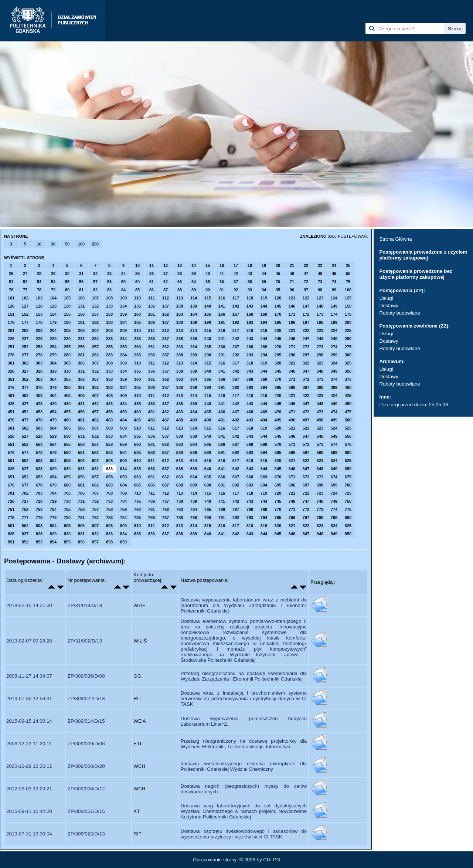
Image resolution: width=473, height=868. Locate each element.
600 (348, 452)
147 (306, 306)
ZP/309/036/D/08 (86, 676)
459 (123, 412)
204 (53, 330)
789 (194, 518)
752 (25, 509)
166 (222, 314)
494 (264, 420)
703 (39, 493)
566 (222, 444)
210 (137, 330)
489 (194, 420)
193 (250, 322)
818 (250, 526)
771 (292, 509)
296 (292, 355)
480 (67, 420)
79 (53, 290)
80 (67, 290)
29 (53, 274)
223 (320, 330)
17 (236, 265)
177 (25, 322)
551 (11, 444)
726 (11, 501)
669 (264, 477)
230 (67, 339)
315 (208, 363)
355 (67, 379)
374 (334, 379)
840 (208, 534)
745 (278, 501)
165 (208, 314)
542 (236, 436)
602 (25, 461)
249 (334, 339)
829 (53, 534)
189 (194, 322)
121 (292, 298)
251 (11, 347)
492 (236, 420)
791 (222, 518)
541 (222, 436)
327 (25, 371)
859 (123, 542)
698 (320, 485)
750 (348, 501)
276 (11, 355)
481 (81, 420)
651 (11, 477)
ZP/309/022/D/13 (86, 699)
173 (320, 314)
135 (137, 306)
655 (67, 477)
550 (348, 436)
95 (278, 290)
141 (222, 306)
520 (278, 428)
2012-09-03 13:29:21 (29, 789)
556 (81, 444)
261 (152, 347)
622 (306, 461)
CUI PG (272, 860)
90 (208, 290)
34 (123, 274)
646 (292, 469)
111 (152, 298)
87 (166, 290)
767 (236, 509)
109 (123, 298)
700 (348, 485)
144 (264, 306)
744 (264, 501)
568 (250, 444)
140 (208, 306)
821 (292, 526)
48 (320, 274)
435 (137, 404)
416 (222, 396)
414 (194, 396)
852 (25, 542)
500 (348, 420)
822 (306, 526)
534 (123, 436)
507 (95, 428)
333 (109, 371)
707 (95, 493)
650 (348, 469)
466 (222, 412)
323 (320, 363)
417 (236, 396)
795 (278, 518)
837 (166, 534)
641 (222, 469)
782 (95, 518)
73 (320, 282)
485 (137, 420)
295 (278, 355)
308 (109, 363)
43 (250, 274)
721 (292, 493)
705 (67, 493)
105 (67, 298)
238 (180, 339)
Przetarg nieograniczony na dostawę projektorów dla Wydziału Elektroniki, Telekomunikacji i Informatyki (244, 744)
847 (306, 534)
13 (180, 265)
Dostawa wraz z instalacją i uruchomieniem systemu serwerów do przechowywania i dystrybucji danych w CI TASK (244, 699)
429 (53, 404)
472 (306, 412)
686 (152, 485)
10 (39, 244)
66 (222, 282)
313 (180, 363)
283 (109, 355)
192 (236, 322)
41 (222, 274)
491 (222, 420)
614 (194, 461)
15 (208, 265)
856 (81, 542)
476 (11, 420)
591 (222, 452)
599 (334, 452)
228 (39, 339)
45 (278, 274)
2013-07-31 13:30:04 (29, 834)
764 (194, 509)
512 (166, 428)
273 (320, 347)
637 (166, 469)
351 (11, 379)
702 (25, 493)
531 (81, 436)
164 (194, 314)
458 (109, 412)
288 (180, 355)
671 (292, 477)
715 (208, 493)
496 (292, 420)
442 (236, 404)
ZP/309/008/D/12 (86, 789)
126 (11, 306)
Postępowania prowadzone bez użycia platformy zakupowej (416, 274)
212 (166, 330)
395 (278, 387)
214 (194, 330)
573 (320, 444)
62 (166, 282)
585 (137, 452)
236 (152, 339)
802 (25, 526)
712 (166, 493)
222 (306, 330)
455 (67, 412)
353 (39, 379)
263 (180, 347)
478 (39, 420)
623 (320, 461)
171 (292, 314)
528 (39, 436)
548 (320, 436)
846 (292, 534)
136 (152, 306)
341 (222, 371)
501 (11, 428)
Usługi (386, 298)
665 (208, 477)
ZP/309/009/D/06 (86, 744)
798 (320, 518)
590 (208, 452)
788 (180, 518)
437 (166, 404)
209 (123, 330)
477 (25, 420)
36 (152, 274)
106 (81, 298)
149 (334, 306)
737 (166, 501)
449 (334, 404)
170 (278, 314)
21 (292, 265)
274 (334, 347)
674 (334, 477)
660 (137, 477)
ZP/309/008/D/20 (86, 766)
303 (39, 363)
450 (348, 404)
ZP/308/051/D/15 (86, 811)
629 (53, 469)
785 (137, 518)
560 (137, 444)
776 (11, 518)
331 (81, 371)
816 (222, 526)
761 (152, 509)
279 (53, 355)
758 (109, 509)
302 (25, 363)
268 (250, 347)
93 (250, 290)
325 (348, 363)
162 (166, 314)
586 (152, 452)
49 (334, 274)
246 (292, 339)
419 (264, 396)
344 (264, 371)
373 (320, 379)
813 (180, 526)
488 (180, 420)
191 (222, 322)
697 (306, 485)
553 (39, 444)
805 (67, 526)
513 (180, 428)
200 (95, 244)
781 (81, 518)
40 (208, 274)
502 (25, 428)
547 (306, 436)
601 (11, 461)
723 (320, 493)
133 (109, 306)
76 (11, 290)
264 (194, 347)
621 (292, 461)
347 (306, 371)
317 (236, 363)
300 (348, 355)
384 (123, 387)
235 (137, 339)
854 (53, 542)
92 (236, 290)
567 (236, 444)
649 (334, 469)
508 (109, 428)
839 (194, 534)
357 (95, 379)
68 (250, 282)
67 (236, 282)
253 (39, 347)
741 (222, 501)
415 (208, 396)
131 (81, 306)
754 (53, 509)
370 (278, 379)
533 (109, 436)
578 (39, 452)
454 (53, 412)
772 (306, 509)
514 (194, 428)
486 (152, 420)
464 (194, 412)
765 (208, 509)
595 (278, 452)
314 (194, 363)
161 (152, 314)
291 (222, 355)
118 (250, 298)
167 (236, 314)
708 (109, 493)
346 (292, 371)
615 (208, 461)
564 (194, 444)
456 (81, 412)
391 (222, 387)
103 (39, 298)
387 (166, 387)
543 (250, 436)
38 (180, 274)
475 (348, 412)
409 (123, 396)
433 (109, 404)
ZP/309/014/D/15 (86, 721)
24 (334, 265)
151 (11, 314)
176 (11, 322)
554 (53, 444)
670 (278, 477)
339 (194, 371)
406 (81, 396)
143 (250, 306)
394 (264, 387)
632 (95, 469)
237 (166, 339)
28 (39, 274)
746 (292, 501)
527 (25, 436)
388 (180, 387)
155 (67, 314)
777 (25, 518)
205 (67, 330)
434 (123, 404)
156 (81, 314)
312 (166, 363)
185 (137, 322)
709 (123, 493)
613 (180, 461)
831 (81, 534)
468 (250, 412)
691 (222, 485)
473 (320, 412)
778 (39, 518)
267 (236, 347)
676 (11, 485)
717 (236, 493)
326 (11, 371)
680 (67, 485)
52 (25, 282)
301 (11, 363)
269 (264, 347)
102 (25, 298)
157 (95, 314)
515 (208, 428)
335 (137, 371)
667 (236, 477)
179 (53, 322)
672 (306, 477)
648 (320, 469)
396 (292, 387)
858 (109, 542)
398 (320, 387)
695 (278, 485)
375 (348, 379)
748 (320, 501)
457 (95, 412)
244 (264, 339)
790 (208, 518)
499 (334, 420)
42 (236, 274)
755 (67, 509)
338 (180, 371)
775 (348, 509)
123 (320, 298)
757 (95, 509)
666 (222, 477)
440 (208, 404)
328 (39, 371)
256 (81, 347)
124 (334, 298)
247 (306, 339)
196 (292, 322)
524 (334, 428)
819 (264, 526)
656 (81, 477)
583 (109, 452)
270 (278, 347)
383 (109, 387)
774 (334, 509)
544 (264, 436)
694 (264, 485)
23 (320, 265)
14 (194, 265)
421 (292, 396)
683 (109, 485)
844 (264, 534)
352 (25, 379)
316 (222, 363)
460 (137, 412)
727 (25, 501)
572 (306, 444)
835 (137, 534)
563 (180, 444)
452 (25, 412)
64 (194, 282)
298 (320, 355)
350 (348, 371)
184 (123, 322)
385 (137, 387)
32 (95, 274)
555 (67, 444)
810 (137, 526)
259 (123, 347)
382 (95, 387)
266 (222, 347)
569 (264, 444)
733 (109, 501)
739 (194, 501)
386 (152, 387)
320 (278, 363)
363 (180, 379)
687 (166, 485)
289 (194, 355)
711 (152, 493)
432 (95, 404)
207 (95, 330)
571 (292, 444)
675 (348, 477)
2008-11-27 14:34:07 (29, 676)
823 (320, 526)
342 (236, 371)
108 (109, 298)
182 (95, 322)
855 (67, 542)
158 (109, 314)
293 (250, 355)
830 (67, 534)
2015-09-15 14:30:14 (29, 721)
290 (208, 355)
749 (334, 501)
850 (348, 534)
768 (250, 509)
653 (39, 477)
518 (250, 428)
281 (81, 355)
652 (25, 477)
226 (11, 339)
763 (180, 509)
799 (334, 518)
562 (166, 444)
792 (236, 518)
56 (81, 282)
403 (39, 396)
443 (250, 404)
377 (25, 387)
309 (123, 363)
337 (166, 371)
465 (208, 412)
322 (306, 363)
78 (39, 290)
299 (334, 355)
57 (95, 282)
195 (278, 322)
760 (137, 509)
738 (180, 501)
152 (25, 314)
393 (250, 387)
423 (320, 396)
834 (123, 534)
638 (180, 469)
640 (208, 469)
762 (166, 509)
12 (166, 265)
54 (53, 282)
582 (95, 452)
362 (166, 379)
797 (306, 518)
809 (123, 526)
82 (95, 290)
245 (278, 339)
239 (194, 339)
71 (292, 282)
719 (264, 493)
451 (11, 412)
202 (25, 330)
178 (39, 322)
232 (95, 339)
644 (264, 469)
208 (109, 330)
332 (95, 371)
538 (180, 436)
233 (109, 339)
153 (39, 314)
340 (208, 371)
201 (11, 330)
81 (81, 290)
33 (109, 274)
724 (334, 493)
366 (222, 379)
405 (67, 396)
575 (348, 444)
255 (67, 347)
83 (109, 290)
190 (208, 322)
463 (180, 412)
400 (348, 387)
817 (236, 526)
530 (67, 436)
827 (25, 534)
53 (39, 282)
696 (292, 485)
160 (137, 314)
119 (264, 298)
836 (152, 534)
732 (95, 501)
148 (320, 306)
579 (53, 452)
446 (292, 404)
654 (53, 477)
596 (292, 452)
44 (264, 274)
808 (109, 526)
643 (250, 469)
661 (152, 477)
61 (152, 282)
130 (67, 306)
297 (306, 355)
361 (152, 379)
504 (53, 428)
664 (194, 477)
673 (320, 477)
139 (194, 306)
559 (123, 444)
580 (67, 452)
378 (39, 387)
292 (236, 355)
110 (137, 298)
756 (81, 509)
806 (81, 526)
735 (137, 501)
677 (25, 485)
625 (348, 461)
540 (208, 436)
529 (53, 436)
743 (250, 501)
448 (320, 404)
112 (166, 298)
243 (250, 339)
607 (95, 461)
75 (348, 282)
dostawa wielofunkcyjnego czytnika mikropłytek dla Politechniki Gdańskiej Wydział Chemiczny (244, 766)
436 (152, 404)
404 (53, 396)
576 (11, 452)
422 (306, 396)
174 (334, 314)
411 (152, 396)
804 (53, 526)
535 (137, 436)
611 (152, 461)
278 (39, 355)
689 (194, 485)
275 (348, 347)
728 (39, 501)
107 (95, 298)
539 (194, 436)
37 (166, 274)
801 (11, 526)
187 (166, 322)
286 (152, 355)
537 (166, 436)
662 (166, 477)
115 (208, 298)
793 (250, 518)
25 (348, 265)
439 (194, 404)
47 (306, 274)
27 (25, 274)
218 (250, 330)
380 (67, 387)
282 (95, 355)
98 (320, 290)
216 (222, 330)
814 (194, 526)
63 (180, 282)
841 (222, 534)
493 (250, 420)
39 (194, 274)
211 (152, 330)
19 (264, 265)
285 (137, 355)
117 (236, 298)
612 (166, 461)
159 (123, 314)
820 (278, 526)
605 (67, 461)
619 (264, 461)
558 (109, 444)
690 (208, 485)
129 (53, 306)
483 (109, 420)
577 (25, 452)
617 (236, 461)
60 (137, 282)
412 (166, 396)
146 (292, 306)
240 (208, 339)
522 (306, 428)
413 (180, 396)
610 (137, 461)
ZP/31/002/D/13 (85, 641)
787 (166, 518)
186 (152, 322)
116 (222, 298)
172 (306, 314)
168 (250, 314)
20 (278, 265)
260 (137, 347)
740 (208, 501)
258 (109, 347)
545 (278, 436)
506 (81, 428)
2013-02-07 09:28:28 (29, 641)
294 (264, 355)
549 (334, 436)
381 (81, 387)
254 (53, 347)
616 (222, 461)
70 (278, 282)
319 (264, 363)
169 (264, 314)
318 (250, 363)
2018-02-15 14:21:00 (29, 605)
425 (348, 396)
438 (180, 404)
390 (208, 387)
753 (39, 509)
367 (236, 379)
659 (123, 477)
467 (236, 412)
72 (306, 282)
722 (306, 493)
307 (95, 363)
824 (334, 526)
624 (334, 461)
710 (137, 493)
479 (53, 420)
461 (152, 412)
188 (180, 322)
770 (278, 509)
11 (152, 265)
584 (123, 452)
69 (264, 282)
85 (137, 290)
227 (25, 339)
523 (320, 428)
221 (292, 330)
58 (109, 282)
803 (39, 526)
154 (53, 314)
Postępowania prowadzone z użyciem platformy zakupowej (423, 255)
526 (11, 436)
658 (109, 477)
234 (123, 339)
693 (250, 485)
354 (53, 379)
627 (25, 469)
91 (222, 290)
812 (166, 526)
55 (67, 282)
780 (67, 518)
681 (81, 485)
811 (152, 526)
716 (222, 493)
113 (180, 298)
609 (123, 461)
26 (11, 274)
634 (123, 469)
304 (53, 363)
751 (11, 509)
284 (123, 355)
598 (320, 452)
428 (39, 404)
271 (292, 347)
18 (250, 265)
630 (67, 469)
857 (95, 542)
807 (95, 526)
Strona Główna (395, 239)
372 (306, 379)
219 (264, 330)
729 (53, 501)
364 (194, 379)
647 (306, 469)
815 (208, 526)
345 (278, 371)
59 (123, 282)
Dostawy (389, 306)
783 (109, 518)
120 (278, 298)
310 (137, 363)
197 (306, 322)
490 (208, 420)
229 (53, 339)
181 (81, 322)
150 (348, 306)
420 (278, 396)
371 (292, 379)
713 (180, 493)
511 (152, 428)
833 (109, 534)
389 (194, 387)
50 (67, 244)
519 (264, 428)
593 (250, 452)
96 (292, 290)
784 (123, 518)
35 (137, 274)
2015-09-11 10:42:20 (29, 811)
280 (67, 355)
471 (292, 412)
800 (348, 518)
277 (25, 355)
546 (292, 436)
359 (123, 379)
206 (81, 330)
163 (180, 314)
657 (95, 477)
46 (292, 274)
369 (264, 379)
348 (320, 371)
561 (152, 444)
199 (334, 322)
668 (250, 477)
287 (166, 355)
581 (81, 452)
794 (264, 518)
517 (236, 428)
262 (166, 347)
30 (53, 244)
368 (250, 379)
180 (67, 322)
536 (152, 436)
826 (11, 534)
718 (250, 493)
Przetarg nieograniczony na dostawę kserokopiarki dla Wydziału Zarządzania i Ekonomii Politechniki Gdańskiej (244, 676)
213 (180, 330)
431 (81, 404)
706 (81, 493)
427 (25, 404)
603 (39, 461)
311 (152, 363)
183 (109, 322)
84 (123, 290)
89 (194, 290)
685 (137, 485)
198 (320, 322)
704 (53, 493)
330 (67, 371)
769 (264, 509)
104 (53, 298)
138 (180, 306)
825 (348, 526)
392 (236, 387)
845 (278, 534)
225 (348, 330)
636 (152, 469)
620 (278, 461)
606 (81, 461)
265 (208, 347)
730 (67, 501)
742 (236, 501)
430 (67, 404)
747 (306, 501)
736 (152, 501)
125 (348, 298)
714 (194, 493)
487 (166, 420)
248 (320, 339)
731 (81, 501)
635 (137, 469)
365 (208, 379)
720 (278, 493)
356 (81, 379)
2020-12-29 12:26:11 (29, 766)
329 (53, 371)
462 (166, 412)
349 (334, 371)
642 (236, 469)
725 (348, 493)
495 (278, 420)
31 (81, 274)
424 (334, 396)
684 (123, 485)
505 (67, 428)
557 (95, 444)
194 (264, 322)
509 (123, 428)
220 (278, 330)
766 (222, 509)
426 (11, 404)
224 (334, 330)
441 (222, 404)
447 (306, 404)
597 (306, 452)
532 (95, 436)
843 (250, 534)
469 (264, 412)
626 (11, 469)
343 (250, 371)
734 (123, 501)
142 (236, 306)
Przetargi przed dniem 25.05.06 (414, 405)
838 (180, 534)
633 (109, 469)
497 (306, 420)
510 (137, 428)
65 (208, 282)
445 (278, 404)
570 (278, 444)
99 (334, 290)
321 (292, 363)
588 (180, 452)
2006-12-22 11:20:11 (29, 744)
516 (222, 428)
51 (11, 282)
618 (250, 461)
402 (25, 396)
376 (11, 387)
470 (278, 412)
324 (334, 363)
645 (278, 469)
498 (320, 420)
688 (180, 485)
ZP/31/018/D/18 (85, 605)
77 (25, 290)
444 (264, 404)
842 (236, 534)
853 (39, 542)
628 (39, 469)
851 (11, 542)
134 (123, 306)
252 (25, 347)
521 (292, 428)
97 (306, 290)
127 (25, 306)
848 (320, 534)
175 (348, 314)
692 (236, 485)
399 (334, 387)
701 (11, 493)
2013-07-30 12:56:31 (29, 699)
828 (39, 534)
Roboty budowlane (399, 313)
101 (11, 298)
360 (137, 379)
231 (81, 339)
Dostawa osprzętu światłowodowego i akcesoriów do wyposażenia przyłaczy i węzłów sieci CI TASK (244, 834)
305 (67, 363)
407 (95, 396)
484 (123, 420)
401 (11, 396)
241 (222, 339)
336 (152, 371)
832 (95, 534)
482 (95, 420)
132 (95, 306)
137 (166, 306)
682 (95, 485)
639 (194, 469)
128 (39, 306)
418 (250, 396)
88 (180, 290)
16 (222, 265)
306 (81, 363)
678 (39, 485)
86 (152, 290)
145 (278, 306)
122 (306, 298)
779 (53, 518)
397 (306, 387)
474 (334, 412)
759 (123, 509)
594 (264, 452)
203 (39, 330)
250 (348, 339)
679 (53, 485)
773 (320, 509)
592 (236, 452)
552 (25, 444)
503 (39, 428)
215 (208, 330)
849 (334, 534)
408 (109, 396)
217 (236, 330)
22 (306, 265)
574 (334, 444)
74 (334, 282)
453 (39, 412)
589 (194, 452)
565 (208, 444)
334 (123, 371)
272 (306, 347)
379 (53, 387)
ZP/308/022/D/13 (86, 834)
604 (53, 461)
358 (109, 379)
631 (81, 469)
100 (81, 244)
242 (236, 339)
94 (264, 290)
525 (348, 428)
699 (334, 485)
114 (194, 298)
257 (95, 347)
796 (292, 518)
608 (109, 461)
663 (180, 477)
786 (152, 518)
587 (166, 452)
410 (137, 396)
